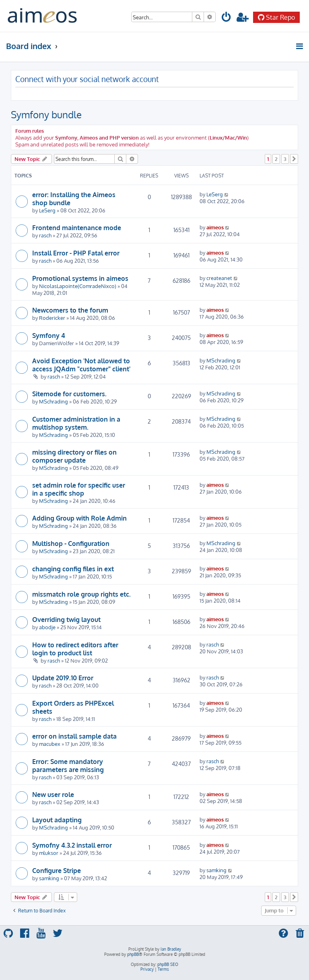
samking (49, 878)
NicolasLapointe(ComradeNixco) (78, 286)
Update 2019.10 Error (63, 678)
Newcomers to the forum (70, 310)
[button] (294, 159)
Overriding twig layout (66, 620)
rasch (45, 235)
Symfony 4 (49, 336)
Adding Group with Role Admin (79, 518)
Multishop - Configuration (71, 544)
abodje (47, 627)
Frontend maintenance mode (77, 228)
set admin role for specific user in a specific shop (79, 489)
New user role (53, 795)
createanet (219, 278)
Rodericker (52, 318)
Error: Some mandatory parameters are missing (68, 766)
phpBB (133, 954)
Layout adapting (57, 820)
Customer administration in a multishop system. (76, 423)
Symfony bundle (46, 114)
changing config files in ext (73, 569)
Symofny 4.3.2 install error (72, 845)
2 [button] (276, 159)
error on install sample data (74, 736)
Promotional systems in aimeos (80, 278)
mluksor (49, 853)
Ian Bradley (171, 949)
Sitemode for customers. (69, 394)
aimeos (215, 227)
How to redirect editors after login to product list (75, 649)
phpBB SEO (168, 964)
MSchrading (221, 360)
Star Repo (276, 17)
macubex (50, 744)
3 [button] (285, 159)
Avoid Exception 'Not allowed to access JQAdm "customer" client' (81, 365)
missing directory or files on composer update (74, 456)
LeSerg (47, 210)
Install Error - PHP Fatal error (76, 253)
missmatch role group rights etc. (81, 594)
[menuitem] (227, 18)
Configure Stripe (57, 871)
